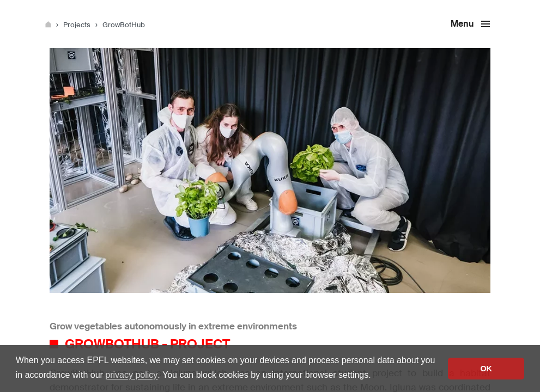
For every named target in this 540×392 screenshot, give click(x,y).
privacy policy (131, 375)
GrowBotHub (124, 25)
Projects (78, 25)
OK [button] (486, 369)
